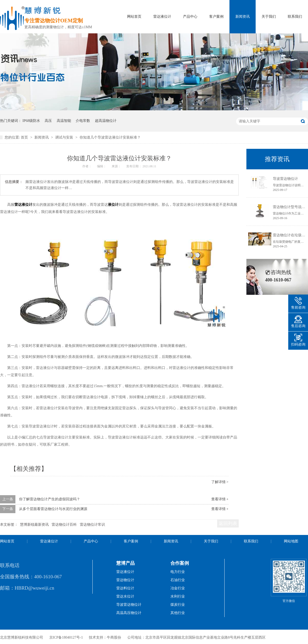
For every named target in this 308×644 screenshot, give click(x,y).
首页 (25, 137)
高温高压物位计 (129, 613)
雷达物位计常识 (92, 525)
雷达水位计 (125, 596)
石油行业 (178, 580)
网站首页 (134, 17)
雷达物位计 (125, 580)
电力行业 (178, 572)
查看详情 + (220, 499)
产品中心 (190, 17)
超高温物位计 (106, 121)
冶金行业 (178, 588)
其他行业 (178, 613)
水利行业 (178, 596)
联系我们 (295, 17)
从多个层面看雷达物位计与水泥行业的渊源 (53, 509)
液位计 (113, 205)
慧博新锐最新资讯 (34, 525)
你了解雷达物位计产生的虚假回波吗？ (50, 499)
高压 (48, 121)
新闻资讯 (243, 17)
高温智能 (64, 121)
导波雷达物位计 (285, 179)
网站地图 (291, 541)
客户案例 (216, 17)
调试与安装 (65, 137)
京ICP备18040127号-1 (66, 637)
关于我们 (269, 17)
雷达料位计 (125, 588)
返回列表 (228, 523)
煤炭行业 (178, 605)
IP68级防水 (31, 121)
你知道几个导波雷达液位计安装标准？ (110, 137)
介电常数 (83, 121)
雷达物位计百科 (64, 525)
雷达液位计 (162, 17)
